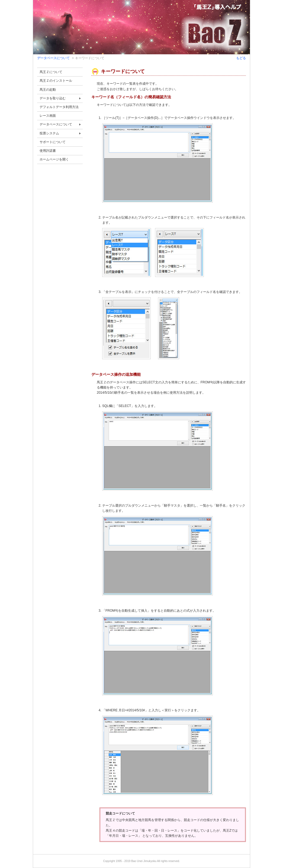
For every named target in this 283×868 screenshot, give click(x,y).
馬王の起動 (48, 90)
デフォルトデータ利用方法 (59, 107)
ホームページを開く (54, 159)
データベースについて (53, 58)
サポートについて (53, 142)
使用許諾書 (48, 151)
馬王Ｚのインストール (56, 81)
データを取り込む (53, 98)
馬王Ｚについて (51, 72)
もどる (241, 58)
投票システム (49, 133)
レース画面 (48, 116)
